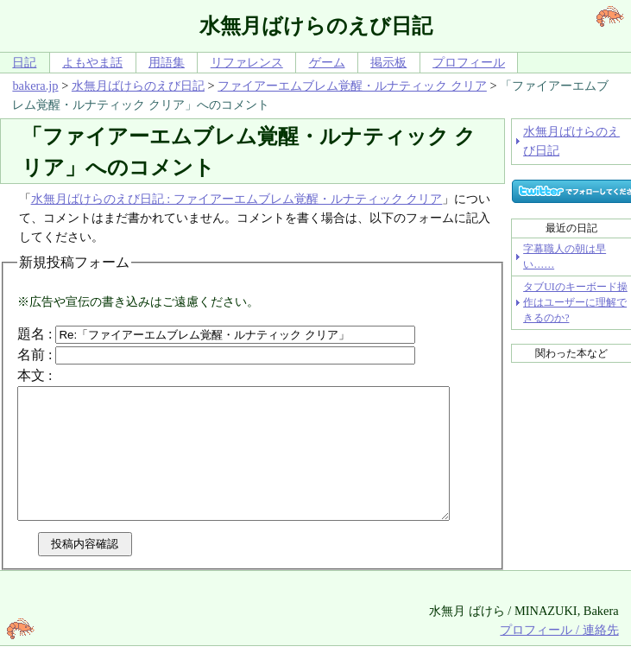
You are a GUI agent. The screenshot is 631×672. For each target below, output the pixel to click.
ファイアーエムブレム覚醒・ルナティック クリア (352, 86)
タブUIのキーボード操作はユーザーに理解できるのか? (575, 302)
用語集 (167, 62)
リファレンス (247, 62)
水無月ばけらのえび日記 (138, 86)
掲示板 (388, 62)
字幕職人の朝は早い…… (565, 257)
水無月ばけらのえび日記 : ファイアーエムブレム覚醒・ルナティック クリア (237, 199)
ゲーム (327, 62)
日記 (24, 62)
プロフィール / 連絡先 (559, 656)
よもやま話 (92, 62)
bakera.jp (35, 86)
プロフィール (469, 62)
